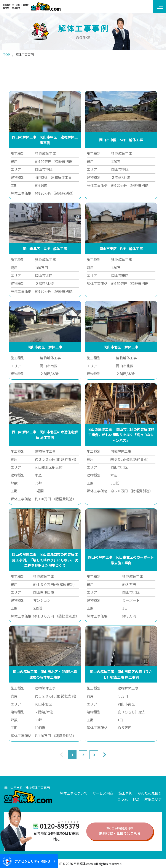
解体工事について (73, 793)
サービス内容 (103, 793)
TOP (7, 54)
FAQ (136, 799)
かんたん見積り (150, 793)
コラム (123, 799)
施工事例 (125, 793)
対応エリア (153, 799)
